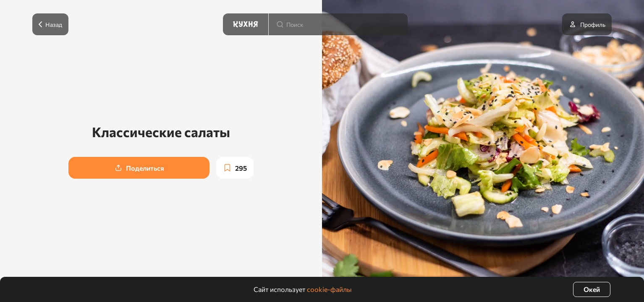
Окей (592, 289)
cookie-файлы (329, 289)
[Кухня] (246, 24)
